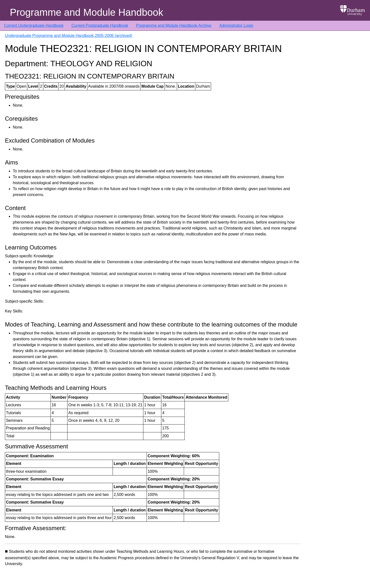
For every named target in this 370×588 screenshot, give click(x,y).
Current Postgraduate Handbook (100, 25)
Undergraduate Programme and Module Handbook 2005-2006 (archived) (69, 36)
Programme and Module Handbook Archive (174, 25)
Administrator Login (236, 25)
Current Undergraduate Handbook (34, 25)
